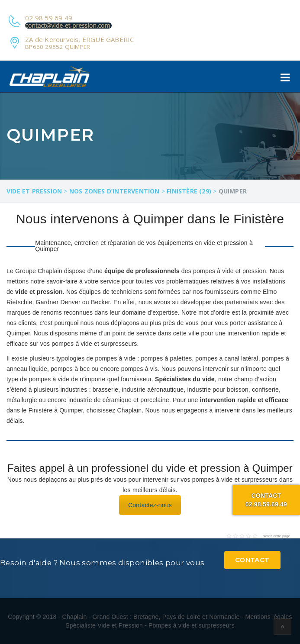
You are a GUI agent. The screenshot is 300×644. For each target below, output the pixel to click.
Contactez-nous (150, 505)
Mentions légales (269, 617)
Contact (252, 560)
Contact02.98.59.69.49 (266, 500)
